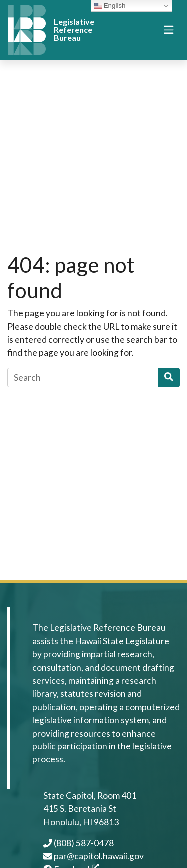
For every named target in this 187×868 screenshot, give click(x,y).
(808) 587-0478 (79, 843)
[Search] (83, 377)
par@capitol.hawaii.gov (93, 856)
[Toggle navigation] (168, 30)
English (109, 6)
